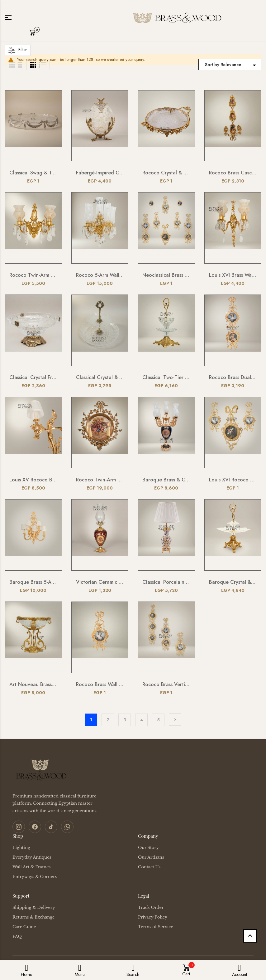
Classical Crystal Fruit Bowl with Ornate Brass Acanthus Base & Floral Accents (33, 377)
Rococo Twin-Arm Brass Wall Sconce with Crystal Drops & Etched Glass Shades (33, 275)
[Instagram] (19, 827)
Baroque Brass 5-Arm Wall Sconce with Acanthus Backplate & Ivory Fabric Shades (33, 582)
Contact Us (149, 867)
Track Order (151, 907)
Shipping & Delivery (34, 907)
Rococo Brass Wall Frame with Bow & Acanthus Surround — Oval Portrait (100, 684)
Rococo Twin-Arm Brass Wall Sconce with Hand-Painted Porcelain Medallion (100, 480)
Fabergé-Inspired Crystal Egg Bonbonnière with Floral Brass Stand (100, 173)
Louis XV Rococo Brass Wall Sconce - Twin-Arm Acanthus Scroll (33, 480)
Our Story (148, 848)
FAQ (17, 936)
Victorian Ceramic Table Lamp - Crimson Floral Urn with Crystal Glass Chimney (100, 582)
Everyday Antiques (32, 857)
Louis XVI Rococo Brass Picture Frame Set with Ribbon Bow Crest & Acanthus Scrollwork (233, 480)
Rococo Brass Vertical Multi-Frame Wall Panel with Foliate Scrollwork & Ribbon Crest (166, 684)
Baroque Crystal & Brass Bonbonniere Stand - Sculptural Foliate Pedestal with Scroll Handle (233, 582)
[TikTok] (51, 827)
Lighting (21, 848)
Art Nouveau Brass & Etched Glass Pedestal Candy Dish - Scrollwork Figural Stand (33, 684)
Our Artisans (151, 857)
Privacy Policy (153, 917)
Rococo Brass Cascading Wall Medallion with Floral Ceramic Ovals (233, 173)
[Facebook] (35, 827)
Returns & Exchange (33, 917)
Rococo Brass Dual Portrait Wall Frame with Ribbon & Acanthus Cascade (233, 377)
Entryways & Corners (35, 877)
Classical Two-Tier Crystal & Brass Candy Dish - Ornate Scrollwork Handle (166, 377)
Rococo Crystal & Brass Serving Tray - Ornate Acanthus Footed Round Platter (166, 173)
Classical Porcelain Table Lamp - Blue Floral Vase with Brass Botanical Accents (166, 582)
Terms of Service (156, 927)
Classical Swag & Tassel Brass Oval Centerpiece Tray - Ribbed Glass (33, 173)
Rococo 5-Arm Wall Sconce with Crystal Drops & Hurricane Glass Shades (100, 275)
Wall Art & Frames (31, 867)
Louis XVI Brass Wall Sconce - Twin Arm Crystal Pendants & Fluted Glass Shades (233, 275)
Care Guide (24, 927)
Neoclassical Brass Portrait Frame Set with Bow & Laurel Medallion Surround (166, 275)
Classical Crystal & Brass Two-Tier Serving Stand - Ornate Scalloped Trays (100, 377)
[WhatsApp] (67, 827)
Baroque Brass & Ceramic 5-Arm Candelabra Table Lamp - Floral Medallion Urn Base (166, 480)
